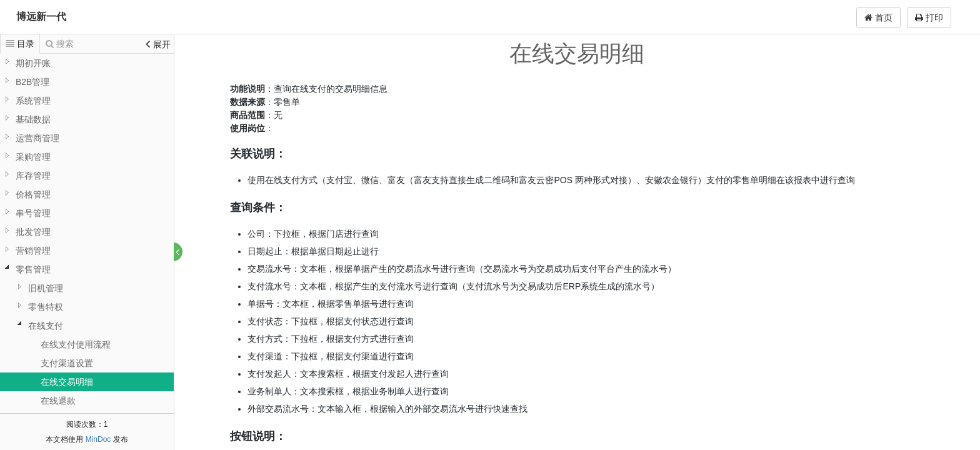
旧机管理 (46, 288)
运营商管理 (37, 138)
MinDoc (98, 439)
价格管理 (33, 194)
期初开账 (33, 63)
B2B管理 (32, 82)
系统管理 (33, 101)
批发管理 (33, 232)
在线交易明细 (67, 382)
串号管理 (33, 213)
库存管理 (33, 176)
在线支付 (46, 326)
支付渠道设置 (67, 363)
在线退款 (58, 401)
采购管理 (33, 157)
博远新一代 (41, 17)
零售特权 (46, 307)
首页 (878, 17)
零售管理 (33, 269)
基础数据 (33, 119)
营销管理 (33, 251)
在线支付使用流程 (76, 344)
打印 (929, 17)
